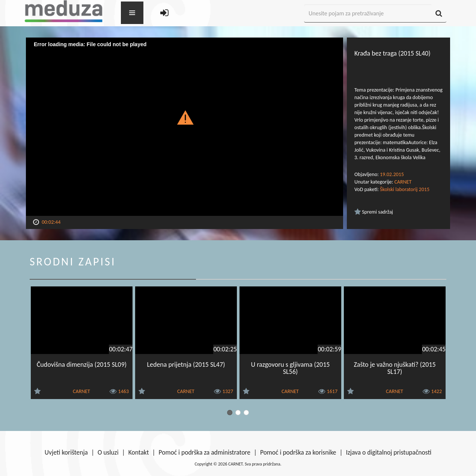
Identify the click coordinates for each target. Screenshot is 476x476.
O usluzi (108, 452)
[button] (185, 117)
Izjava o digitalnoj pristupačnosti (389, 452)
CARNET (403, 182)
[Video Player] (185, 127)
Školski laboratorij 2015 (405, 189)
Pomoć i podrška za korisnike (298, 452)
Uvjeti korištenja (66, 452)
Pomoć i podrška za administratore (205, 452)
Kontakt (139, 452)
